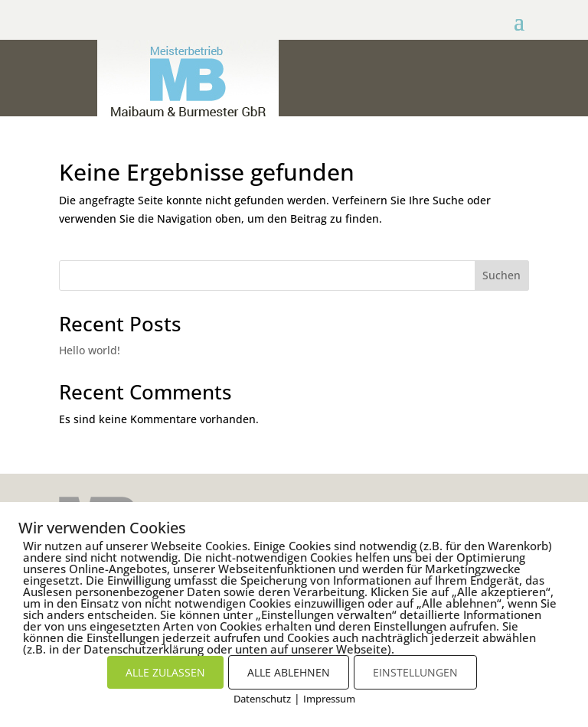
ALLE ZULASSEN (165, 672)
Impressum (329, 699)
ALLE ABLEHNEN (289, 672)
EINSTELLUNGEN (415, 672)
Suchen (501, 275)
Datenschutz (262, 699)
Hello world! (90, 350)
